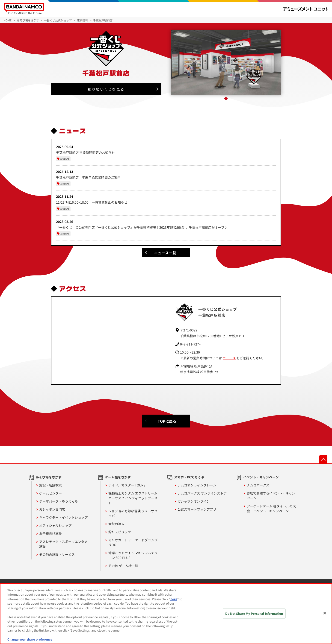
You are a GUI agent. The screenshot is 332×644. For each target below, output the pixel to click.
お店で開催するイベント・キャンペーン (271, 496)
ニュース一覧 (165, 253)
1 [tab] (226, 99)
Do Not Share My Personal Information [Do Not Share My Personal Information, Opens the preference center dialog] (254, 613)
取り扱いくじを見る (106, 89)
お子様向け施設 (50, 533)
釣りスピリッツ (120, 532)
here (174, 599)
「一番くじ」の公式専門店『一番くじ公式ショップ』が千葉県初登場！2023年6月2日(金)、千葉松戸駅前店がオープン (142, 227)
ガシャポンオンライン (194, 501)
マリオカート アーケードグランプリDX (133, 542)
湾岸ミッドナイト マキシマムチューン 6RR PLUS (133, 555)
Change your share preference (30, 639)
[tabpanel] (226, 63)
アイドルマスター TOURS (127, 485)
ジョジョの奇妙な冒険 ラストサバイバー (133, 513)
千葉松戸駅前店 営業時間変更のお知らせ (85, 152)
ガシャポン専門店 (52, 509)
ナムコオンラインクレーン (197, 485)
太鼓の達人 (116, 524)
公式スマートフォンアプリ (197, 509)
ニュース (229, 358)
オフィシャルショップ (55, 525)
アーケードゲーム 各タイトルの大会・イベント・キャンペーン (271, 508)
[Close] (325, 613)
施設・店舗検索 (50, 485)
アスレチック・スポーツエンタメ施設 (63, 544)
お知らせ (65, 159)
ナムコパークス (258, 485)
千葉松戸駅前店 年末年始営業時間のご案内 (88, 177)
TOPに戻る (167, 421)
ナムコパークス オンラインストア (202, 493)
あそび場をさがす (49, 477)
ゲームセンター (50, 493)
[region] (166, 614)
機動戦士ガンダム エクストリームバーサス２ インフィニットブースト (133, 498)
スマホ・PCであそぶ (189, 477)
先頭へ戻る (323, 459)
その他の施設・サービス (57, 554)
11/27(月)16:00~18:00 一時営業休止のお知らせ (92, 202)
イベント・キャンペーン (261, 477)
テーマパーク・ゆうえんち (59, 501)
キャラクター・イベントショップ (63, 517)
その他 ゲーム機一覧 (123, 566)
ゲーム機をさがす (118, 477)
